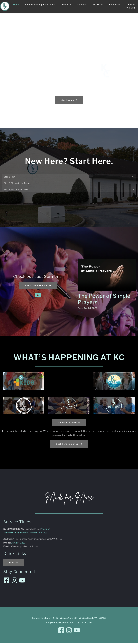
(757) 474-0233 (84, 624)
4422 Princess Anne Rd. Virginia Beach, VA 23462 (38, 540)
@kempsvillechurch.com (26, 547)
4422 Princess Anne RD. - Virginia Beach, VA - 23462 (79, 619)
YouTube (46, 530)
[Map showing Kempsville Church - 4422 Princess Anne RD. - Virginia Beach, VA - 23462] (107, 552)
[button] (69, 177)
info (12, 547)
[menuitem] (16, 5)
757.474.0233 (18, 544)
